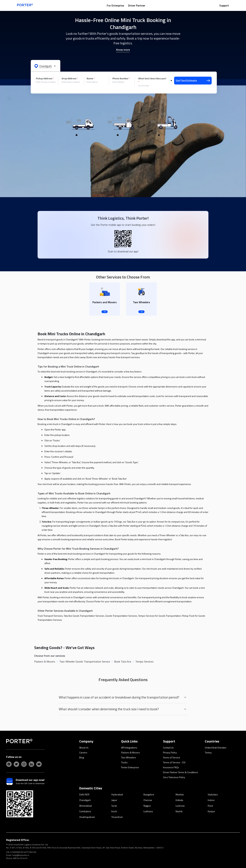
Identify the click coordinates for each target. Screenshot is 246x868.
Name (91, 78)
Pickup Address (45, 78)
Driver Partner (137, 5)
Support (224, 5)
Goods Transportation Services (121, 616)
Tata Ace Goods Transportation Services (84, 616)
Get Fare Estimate (193, 81)
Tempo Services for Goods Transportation (160, 616)
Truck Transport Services (50, 616)
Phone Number (121, 78)
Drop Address (70, 78)
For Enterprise (115, 5)
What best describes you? (152, 80)
